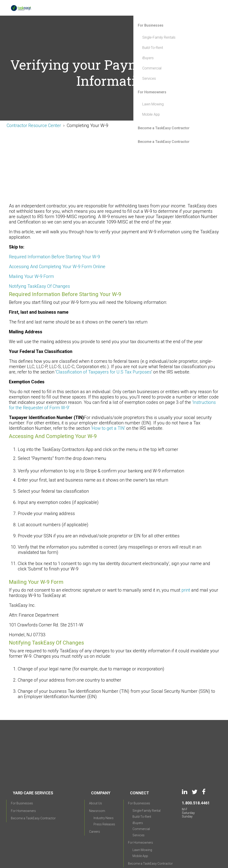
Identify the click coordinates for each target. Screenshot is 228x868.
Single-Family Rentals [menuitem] (159, 37)
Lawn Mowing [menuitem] (153, 104)
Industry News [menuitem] (104, 786)
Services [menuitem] (149, 78)
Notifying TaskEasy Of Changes (39, 286)
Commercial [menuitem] (152, 68)
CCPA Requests (159, 845)
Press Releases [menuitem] (104, 792)
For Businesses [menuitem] (151, 25)
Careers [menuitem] (95, 800)
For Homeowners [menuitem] (152, 92)
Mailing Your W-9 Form (31, 276)
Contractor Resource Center (34, 125)
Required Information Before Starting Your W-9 (55, 257)
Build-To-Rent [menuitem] (153, 48)
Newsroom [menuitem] (97, 779)
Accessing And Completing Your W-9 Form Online (57, 267)
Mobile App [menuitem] (151, 114)
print (186, 590)
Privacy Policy (100, 845)
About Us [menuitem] (96, 771)
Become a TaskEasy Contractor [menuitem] (164, 128)
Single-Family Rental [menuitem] (147, 779)
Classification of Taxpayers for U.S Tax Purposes (104, 372)
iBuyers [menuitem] (148, 58)
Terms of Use (129, 845)
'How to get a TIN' (108, 428)
